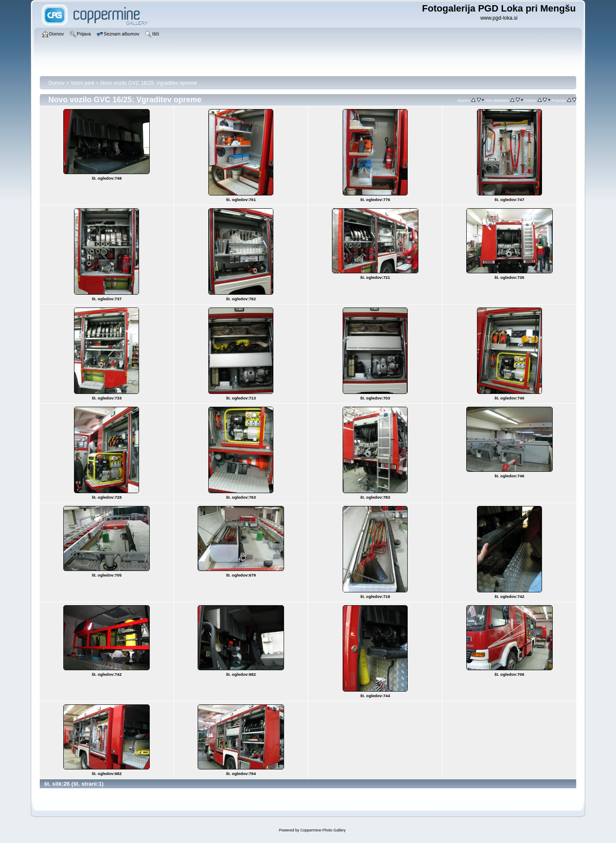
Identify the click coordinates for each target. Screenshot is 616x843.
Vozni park (83, 83)
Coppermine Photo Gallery (323, 830)
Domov (56, 83)
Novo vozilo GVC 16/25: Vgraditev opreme (148, 83)
